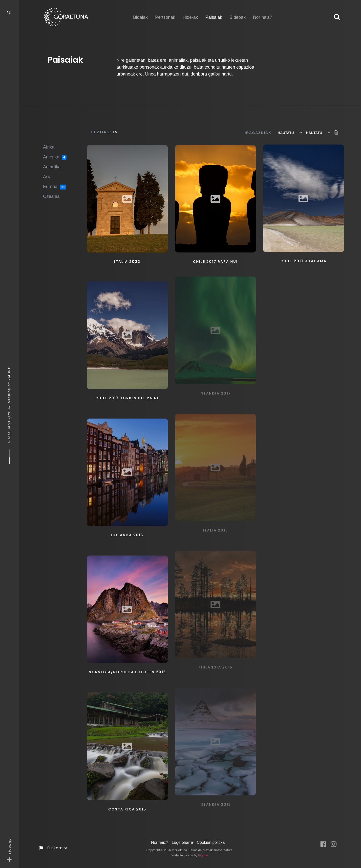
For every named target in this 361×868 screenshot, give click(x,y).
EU (9, 8)
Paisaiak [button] (214, 12)
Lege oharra (182, 838)
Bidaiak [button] (140, 13)
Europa (55, 183)
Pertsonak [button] (165, 13)
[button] (337, 17)
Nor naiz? (160, 838)
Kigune (9, 373)
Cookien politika (211, 838)
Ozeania (51, 193)
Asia (47, 173)
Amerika (55, 153)
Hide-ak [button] (190, 13)
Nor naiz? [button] (263, 13)
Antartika (52, 163)
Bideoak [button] (238, 13)
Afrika (49, 143)
